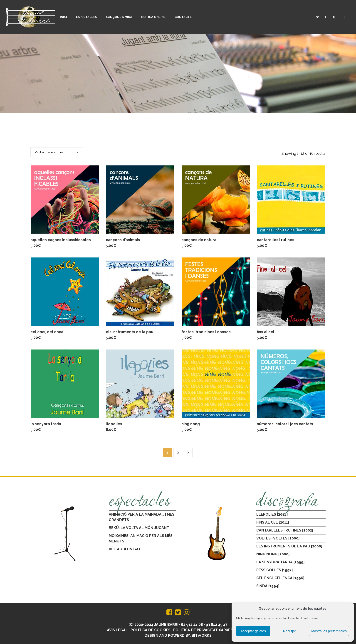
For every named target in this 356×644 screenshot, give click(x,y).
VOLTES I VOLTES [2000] (278, 538)
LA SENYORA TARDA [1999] (281, 562)
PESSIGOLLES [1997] (275, 570)
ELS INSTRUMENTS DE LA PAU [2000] (289, 546)
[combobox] (57, 152)
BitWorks (202, 635)
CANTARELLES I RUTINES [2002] (285, 530)
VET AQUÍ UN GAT (125, 549)
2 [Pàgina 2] (178, 453)
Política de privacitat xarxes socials (211, 630)
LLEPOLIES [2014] (272, 514)
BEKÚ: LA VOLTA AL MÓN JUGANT (139, 528)
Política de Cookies (151, 630)
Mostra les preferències (329, 631)
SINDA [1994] (268, 586)
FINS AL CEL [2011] (273, 522)
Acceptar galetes (253, 631)
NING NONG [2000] (273, 554)
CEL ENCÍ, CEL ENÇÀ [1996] (280, 578)
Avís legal (117, 630)
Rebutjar (290, 631)
